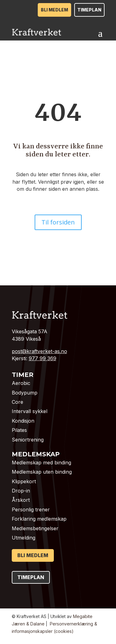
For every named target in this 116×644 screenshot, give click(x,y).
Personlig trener (31, 510)
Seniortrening (28, 440)
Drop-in (21, 491)
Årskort (21, 500)
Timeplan (89, 10)
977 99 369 (43, 358)
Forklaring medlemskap (39, 519)
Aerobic (21, 383)
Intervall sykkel (30, 411)
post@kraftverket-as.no (39, 351)
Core (17, 402)
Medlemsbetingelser (35, 528)
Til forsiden (58, 222)
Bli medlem (54, 10)
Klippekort (24, 481)
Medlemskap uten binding (42, 472)
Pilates (19, 430)
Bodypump (25, 393)
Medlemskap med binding (41, 463)
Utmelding (24, 538)
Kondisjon (23, 421)
